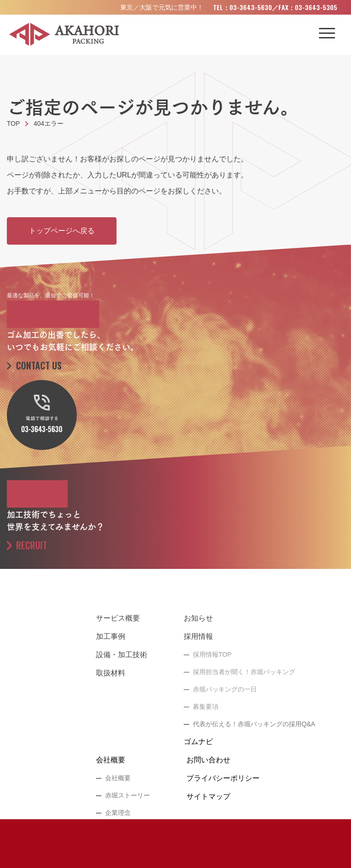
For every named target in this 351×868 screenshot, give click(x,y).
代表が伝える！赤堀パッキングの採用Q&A (254, 724)
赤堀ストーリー (128, 795)
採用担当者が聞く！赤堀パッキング (244, 672)
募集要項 (206, 707)
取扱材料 (111, 673)
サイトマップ (208, 796)
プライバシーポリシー (223, 778)
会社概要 (111, 760)
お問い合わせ (208, 760)
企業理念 (118, 813)
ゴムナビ (198, 742)
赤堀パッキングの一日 (225, 689)
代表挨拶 (118, 830)
